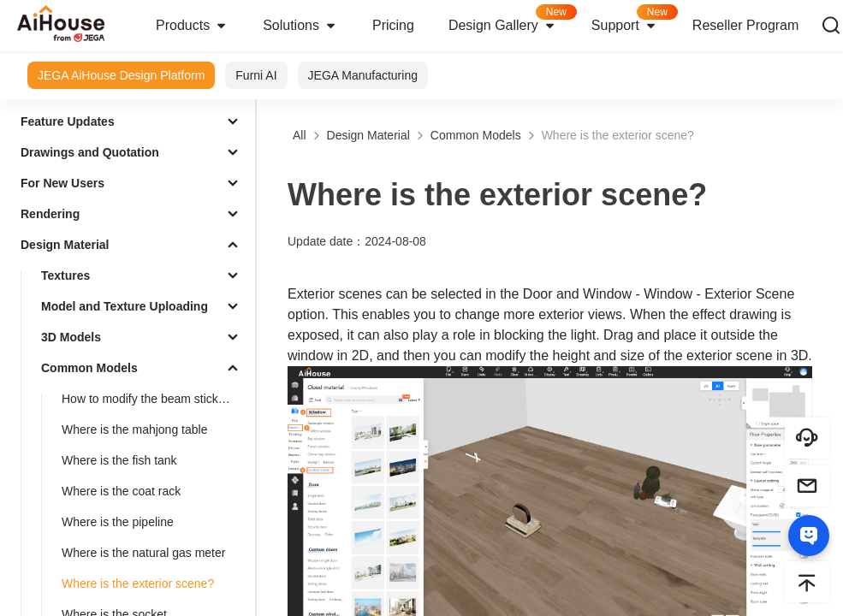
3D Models (71, 337)
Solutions (300, 26)
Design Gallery (511, 20)
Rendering (50, 214)
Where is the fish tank (119, 460)
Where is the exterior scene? (138, 583)
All (300, 135)
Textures (65, 275)
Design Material (65, 245)
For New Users (62, 183)
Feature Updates (68, 121)
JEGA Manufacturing (363, 75)
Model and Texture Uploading (125, 306)
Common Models (89, 368)
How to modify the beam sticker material (155, 399)
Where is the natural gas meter (143, 553)
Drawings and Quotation (90, 152)
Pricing (393, 25)
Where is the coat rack (121, 491)
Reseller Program (745, 25)
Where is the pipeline (118, 522)
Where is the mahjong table (134, 429)
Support (633, 20)
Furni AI (256, 75)
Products (192, 26)
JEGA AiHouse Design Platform (121, 75)
